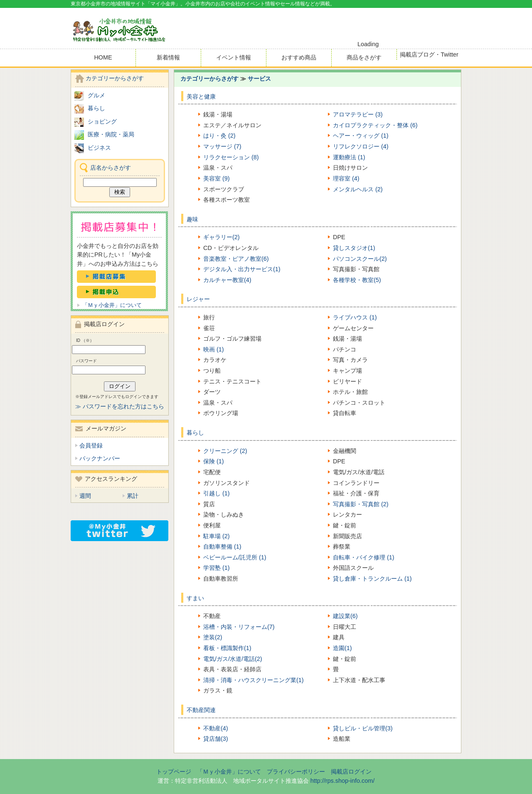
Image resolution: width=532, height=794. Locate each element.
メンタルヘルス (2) (358, 189)
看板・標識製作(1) (227, 648)
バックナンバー (100, 458)
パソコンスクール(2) (360, 259)
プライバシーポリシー (296, 772)
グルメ (96, 95)
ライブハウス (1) (355, 317)
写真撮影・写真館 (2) (361, 504)
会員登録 (91, 445)
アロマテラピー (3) (358, 114)
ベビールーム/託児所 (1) (235, 557)
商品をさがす (364, 57)
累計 (133, 496)
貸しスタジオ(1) (354, 248)
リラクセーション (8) (231, 157)
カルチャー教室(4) (227, 280)
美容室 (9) (217, 178)
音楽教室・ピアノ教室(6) (236, 259)
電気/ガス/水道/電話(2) (233, 659)
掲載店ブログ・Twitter (429, 54)
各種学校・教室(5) (357, 280)
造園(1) (342, 648)
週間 (85, 496)
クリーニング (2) (225, 451)
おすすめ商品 (299, 57)
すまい (195, 598)
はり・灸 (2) (219, 136)
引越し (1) (217, 493)
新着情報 (168, 57)
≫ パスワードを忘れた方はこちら (120, 406)
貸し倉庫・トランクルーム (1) (372, 579)
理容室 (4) (346, 178)
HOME (103, 57)
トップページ (174, 772)
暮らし (195, 433)
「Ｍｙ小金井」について (112, 305)
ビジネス (99, 148)
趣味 (192, 219)
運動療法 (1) (349, 157)
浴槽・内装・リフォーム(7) (239, 627)
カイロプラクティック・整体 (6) (375, 125)
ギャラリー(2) (222, 237)
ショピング (102, 121)
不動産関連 (201, 710)
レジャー (198, 299)
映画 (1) (214, 349)
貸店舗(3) (216, 739)
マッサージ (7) (222, 146)
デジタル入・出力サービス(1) (242, 269)
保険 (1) (214, 461)
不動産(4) (216, 728)
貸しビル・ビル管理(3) (363, 728)
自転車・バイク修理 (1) (364, 557)
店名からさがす (111, 168)
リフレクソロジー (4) (361, 146)
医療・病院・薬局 (111, 134)
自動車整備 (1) (222, 547)
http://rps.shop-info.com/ (342, 781)
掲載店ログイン (351, 772)
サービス (259, 79)
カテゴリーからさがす (209, 79)
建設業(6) (345, 616)
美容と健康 (201, 96)
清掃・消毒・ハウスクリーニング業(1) (254, 680)
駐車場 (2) (217, 536)
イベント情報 (234, 57)
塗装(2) (213, 637)
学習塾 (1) (217, 568)
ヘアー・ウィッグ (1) (361, 136)
